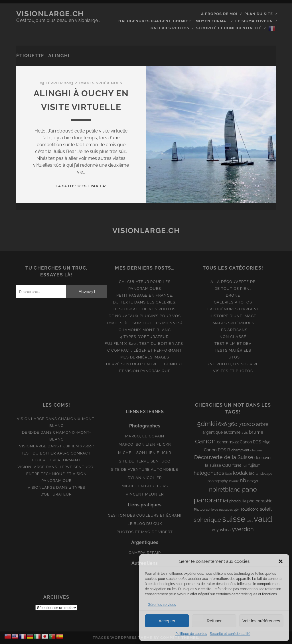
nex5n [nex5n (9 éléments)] (253, 481)
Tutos (233, 357)
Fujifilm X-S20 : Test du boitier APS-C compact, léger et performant (57, 453)
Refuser (214, 621)
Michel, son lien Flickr (145, 453)
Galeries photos (170, 28)
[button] (281, 561)
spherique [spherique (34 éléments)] (207, 520)
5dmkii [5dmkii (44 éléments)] (207, 424)
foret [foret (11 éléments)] (237, 465)
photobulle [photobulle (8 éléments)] (238, 501)
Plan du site (259, 14)
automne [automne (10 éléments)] (232, 432)
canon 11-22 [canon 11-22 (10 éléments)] (228, 442)
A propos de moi (219, 14)
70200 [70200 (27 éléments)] (247, 424)
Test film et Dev (233, 344)
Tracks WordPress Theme (122, 638)
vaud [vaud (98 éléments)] (263, 519)
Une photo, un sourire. (233, 364)
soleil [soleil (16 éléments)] (266, 509)
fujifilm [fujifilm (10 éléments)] (255, 465)
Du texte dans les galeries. (145, 302)
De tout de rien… (233, 289)
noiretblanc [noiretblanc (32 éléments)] (225, 489)
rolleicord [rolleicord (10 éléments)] (250, 509)
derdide (31, 432)
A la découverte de (233, 282)
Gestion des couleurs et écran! (145, 515)
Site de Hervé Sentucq (145, 461)
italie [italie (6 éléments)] (229, 474)
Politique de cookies (191, 634)
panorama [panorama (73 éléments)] (211, 500)
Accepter (167, 621)
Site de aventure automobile (145, 469)
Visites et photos (233, 371)
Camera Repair (145, 553)
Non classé (233, 337)
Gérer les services (162, 605)
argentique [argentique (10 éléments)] (213, 432)
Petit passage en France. (145, 295)
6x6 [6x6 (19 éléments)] (223, 424)
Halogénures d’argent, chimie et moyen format (174, 21)
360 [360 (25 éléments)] (233, 424)
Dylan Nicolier (145, 478)
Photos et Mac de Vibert (145, 532)
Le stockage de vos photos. (145, 309)
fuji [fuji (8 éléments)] (245, 466)
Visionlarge (31, 419)
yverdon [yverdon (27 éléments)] (243, 529)
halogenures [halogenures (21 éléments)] (209, 473)
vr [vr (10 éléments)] (214, 530)
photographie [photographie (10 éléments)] (260, 501)
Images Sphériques (101, 83)
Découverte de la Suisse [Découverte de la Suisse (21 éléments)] (224, 457)
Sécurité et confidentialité (230, 634)
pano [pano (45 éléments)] (249, 489)
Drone (233, 295)
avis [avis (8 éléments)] (245, 433)
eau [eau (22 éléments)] (227, 465)
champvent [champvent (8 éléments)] (240, 450)
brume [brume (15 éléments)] (256, 432)
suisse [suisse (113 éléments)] (234, 519)
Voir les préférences (261, 621)
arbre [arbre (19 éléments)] (262, 424)
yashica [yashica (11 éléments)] (224, 530)
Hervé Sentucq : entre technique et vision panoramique (61, 474)
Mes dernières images (145, 357)
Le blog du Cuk (145, 524)
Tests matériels (233, 350)
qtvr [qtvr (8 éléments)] (237, 510)
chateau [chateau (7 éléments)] (256, 450)
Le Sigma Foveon (254, 21)
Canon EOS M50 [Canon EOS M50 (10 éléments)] (255, 442)
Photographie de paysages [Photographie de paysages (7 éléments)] (213, 510)
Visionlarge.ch (50, 14)
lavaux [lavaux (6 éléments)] (234, 481)
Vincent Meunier (145, 494)
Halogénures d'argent (233, 309)
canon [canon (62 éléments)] (205, 441)
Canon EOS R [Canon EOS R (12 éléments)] (217, 450)
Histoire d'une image (233, 316)
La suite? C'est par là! (81, 186)
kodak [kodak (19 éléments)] (240, 473)
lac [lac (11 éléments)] (252, 473)
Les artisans (233, 330)
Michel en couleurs (145, 486)
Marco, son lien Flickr (145, 444)
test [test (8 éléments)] (250, 521)
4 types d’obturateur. (145, 337)
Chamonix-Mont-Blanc (145, 330)
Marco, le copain (145, 436)
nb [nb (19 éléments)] (243, 480)
